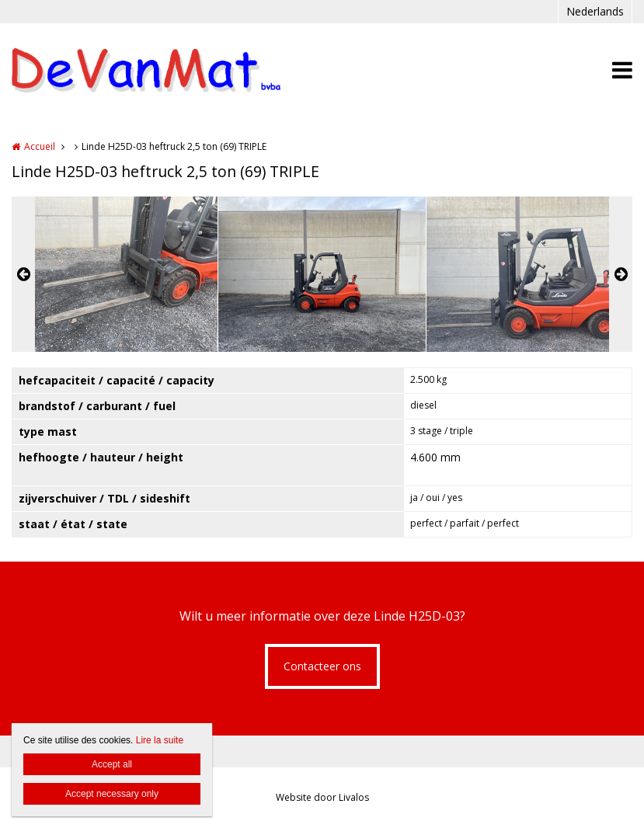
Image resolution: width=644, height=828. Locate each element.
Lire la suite (160, 740)
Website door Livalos (322, 797)
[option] (322, 274)
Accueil (40, 146)
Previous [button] (23, 274)
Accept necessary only (112, 794)
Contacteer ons (322, 666)
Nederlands (595, 11)
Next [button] (621, 274)
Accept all (112, 764)
